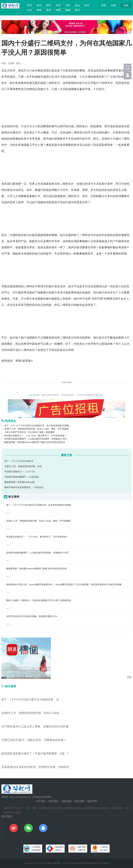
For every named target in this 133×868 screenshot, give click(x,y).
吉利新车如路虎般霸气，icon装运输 (21, 477)
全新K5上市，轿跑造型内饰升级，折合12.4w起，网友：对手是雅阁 (36, 429)
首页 (29, 5)
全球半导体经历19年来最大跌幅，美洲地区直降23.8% (32, 616)
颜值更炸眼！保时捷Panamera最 (20, 482)
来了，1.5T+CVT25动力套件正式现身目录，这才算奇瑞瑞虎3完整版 (37, 426)
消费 (58, 10)
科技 (58, 5)
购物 (68, 10)
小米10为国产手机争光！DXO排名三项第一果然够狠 (29, 432)
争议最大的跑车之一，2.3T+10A (20, 472)
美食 (49, 10)
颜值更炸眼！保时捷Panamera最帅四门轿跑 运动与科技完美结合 (35, 442)
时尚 (87, 5)
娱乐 (77, 5)
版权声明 (92, 801)
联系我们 (54, 801)
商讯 (77, 10)
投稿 (126, 5)
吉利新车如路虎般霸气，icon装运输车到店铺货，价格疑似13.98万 (36, 439)
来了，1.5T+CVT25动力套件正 (19, 461)
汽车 (68, 5)
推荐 (8, 593)
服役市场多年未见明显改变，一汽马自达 (24, 487)
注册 (113, 5)
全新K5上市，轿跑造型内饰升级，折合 (23, 466)
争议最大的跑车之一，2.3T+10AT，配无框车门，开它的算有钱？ (35, 436)
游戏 (39, 10)
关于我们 (41, 801)
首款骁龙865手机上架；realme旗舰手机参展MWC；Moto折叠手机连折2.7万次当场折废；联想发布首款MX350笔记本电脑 (64, 585)
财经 (49, 5)
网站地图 (79, 801)
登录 (104, 5)
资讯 (39, 5)
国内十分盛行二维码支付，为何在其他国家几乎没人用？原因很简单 (39, 600)
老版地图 (66, 801)
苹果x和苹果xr (24, 361)
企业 (29, 10)
